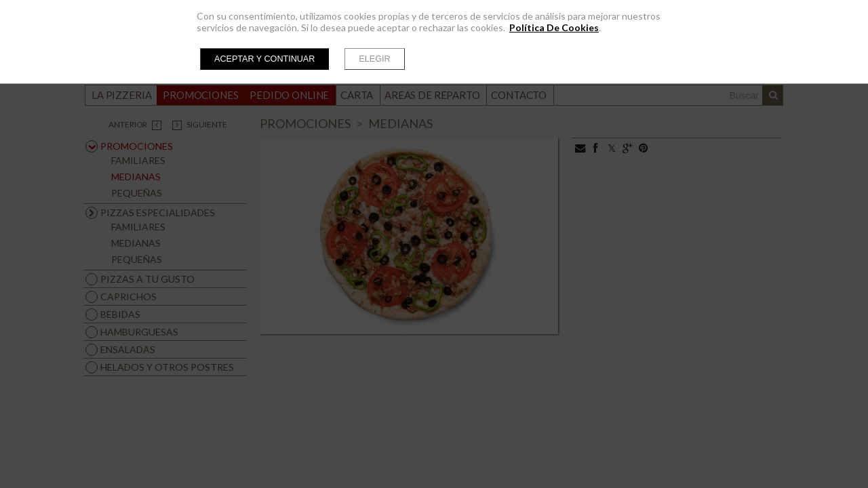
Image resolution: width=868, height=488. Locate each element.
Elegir (374, 59)
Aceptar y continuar (264, 59)
